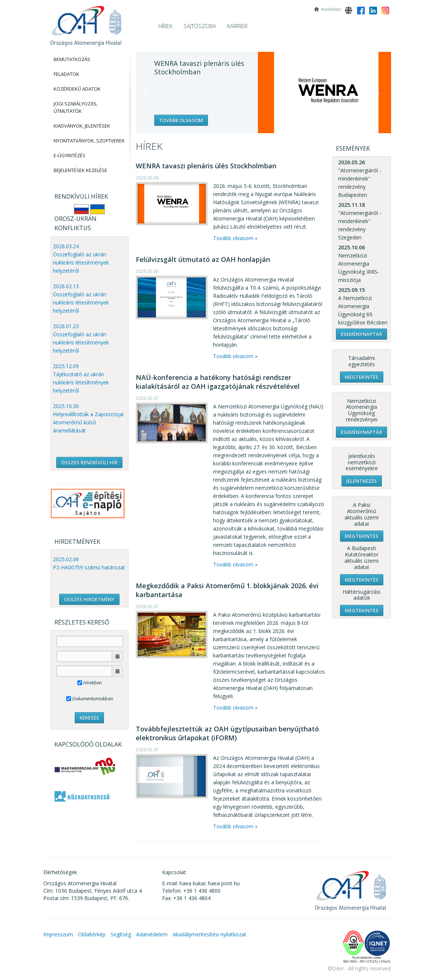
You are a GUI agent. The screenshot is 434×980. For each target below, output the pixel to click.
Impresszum (58, 934)
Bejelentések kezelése (80, 170)
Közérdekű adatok (77, 89)
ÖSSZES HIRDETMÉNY (89, 599)
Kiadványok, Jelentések (82, 126)
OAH (86, 23)
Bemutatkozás (72, 59)
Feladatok (66, 74)
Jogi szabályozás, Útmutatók (76, 107)
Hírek (165, 26)
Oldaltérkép (92, 934)
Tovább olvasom (181, 120)
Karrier (237, 26)
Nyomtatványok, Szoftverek (89, 141)
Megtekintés (362, 377)
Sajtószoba (200, 26)
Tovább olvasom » (235, 238)
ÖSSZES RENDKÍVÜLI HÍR (89, 462)
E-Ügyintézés (70, 155)
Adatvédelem (152, 934)
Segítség (121, 934)
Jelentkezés (362, 481)
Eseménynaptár (361, 334)
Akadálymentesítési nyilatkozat (210, 934)
